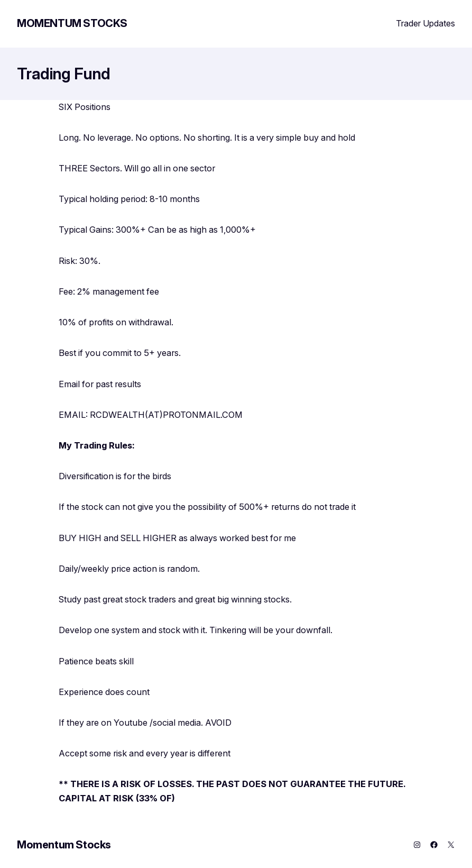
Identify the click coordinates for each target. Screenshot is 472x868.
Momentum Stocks (72, 23)
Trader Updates (425, 23)
